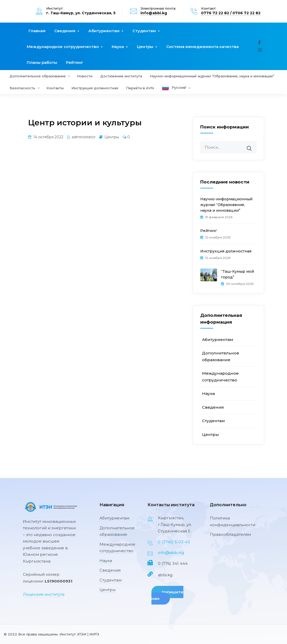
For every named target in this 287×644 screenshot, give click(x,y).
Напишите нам (167, 595)
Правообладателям (230, 534)
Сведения (65, 31)
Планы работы (42, 62)
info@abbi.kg (154, 13)
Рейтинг (75, 62)
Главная (37, 31)
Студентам (144, 31)
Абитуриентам (104, 31)
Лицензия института (44, 594)
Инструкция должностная (226, 251)
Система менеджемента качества (202, 47)
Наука (118, 47)
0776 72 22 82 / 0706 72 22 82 (231, 13)
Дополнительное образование (117, 531)
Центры (145, 47)
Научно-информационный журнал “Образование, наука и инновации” (226, 205)
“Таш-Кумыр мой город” (238, 274)
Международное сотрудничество (63, 47)
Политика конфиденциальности (233, 521)
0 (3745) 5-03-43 (174, 542)
